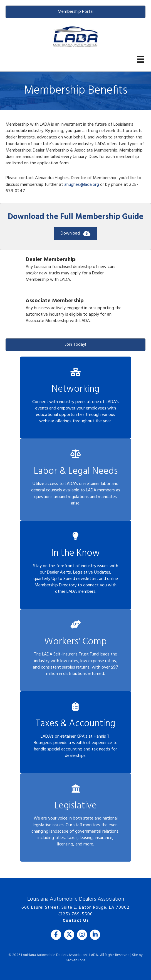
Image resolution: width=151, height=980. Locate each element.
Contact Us (76, 921)
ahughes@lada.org (82, 185)
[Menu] (141, 59)
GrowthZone (76, 960)
